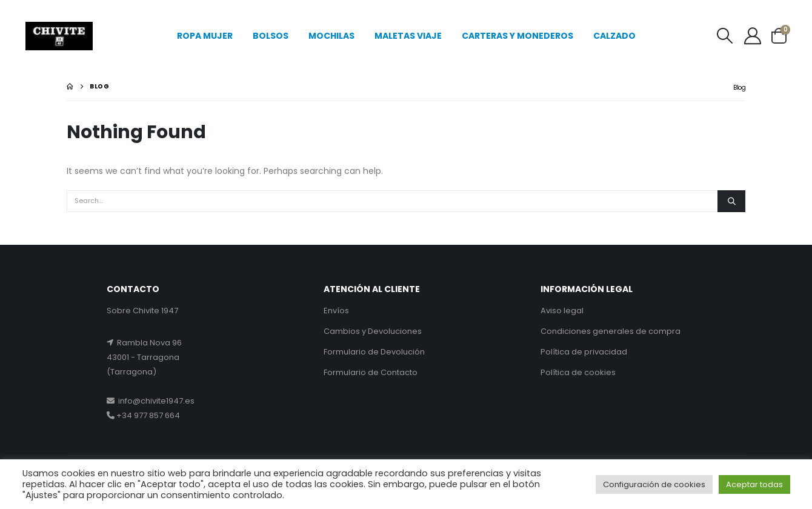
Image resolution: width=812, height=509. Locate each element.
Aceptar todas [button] (754, 484)
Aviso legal (562, 311)
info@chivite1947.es (155, 401)
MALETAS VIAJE (408, 36)
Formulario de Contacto (371, 372)
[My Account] (753, 36)
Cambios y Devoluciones (373, 331)
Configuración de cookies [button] (654, 484)
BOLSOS (271, 36)
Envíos (336, 311)
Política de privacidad (584, 352)
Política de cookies (578, 372)
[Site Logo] (59, 36)
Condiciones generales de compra (611, 331)
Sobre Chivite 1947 (142, 311)
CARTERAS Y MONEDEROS (517, 36)
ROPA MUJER (205, 36)
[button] (724, 36)
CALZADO (614, 36)
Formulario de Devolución (374, 352)
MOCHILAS (331, 36)
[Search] (731, 201)
